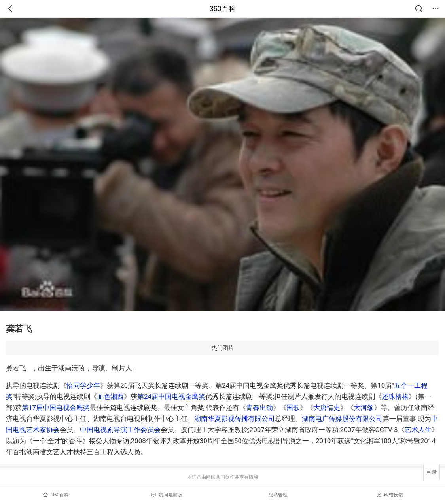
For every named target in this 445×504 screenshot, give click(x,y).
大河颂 (364, 408)
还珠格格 (395, 396)
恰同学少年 (83, 385)
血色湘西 (110, 396)
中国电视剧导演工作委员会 (120, 430)
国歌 (293, 408)
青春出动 (259, 408)
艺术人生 (418, 430)
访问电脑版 (167, 495)
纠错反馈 (389, 495)
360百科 (222, 9)
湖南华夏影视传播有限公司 (235, 419)
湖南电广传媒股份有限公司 (342, 419)
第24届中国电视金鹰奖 (171, 396)
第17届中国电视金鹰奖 (56, 408)
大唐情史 (327, 408)
